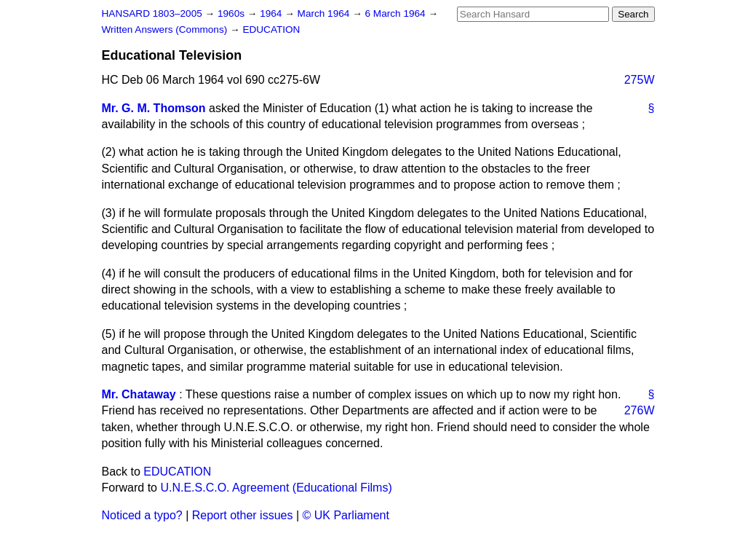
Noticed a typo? (142, 515)
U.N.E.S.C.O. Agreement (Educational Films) (276, 488)
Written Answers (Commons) (166, 29)
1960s (232, 13)
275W (640, 80)
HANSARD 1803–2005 (152, 13)
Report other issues (243, 515)
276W (640, 410)
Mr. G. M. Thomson (154, 108)
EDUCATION (271, 29)
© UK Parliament (346, 515)
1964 (272, 13)
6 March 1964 (397, 13)
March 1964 (325, 13)
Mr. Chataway (139, 394)
